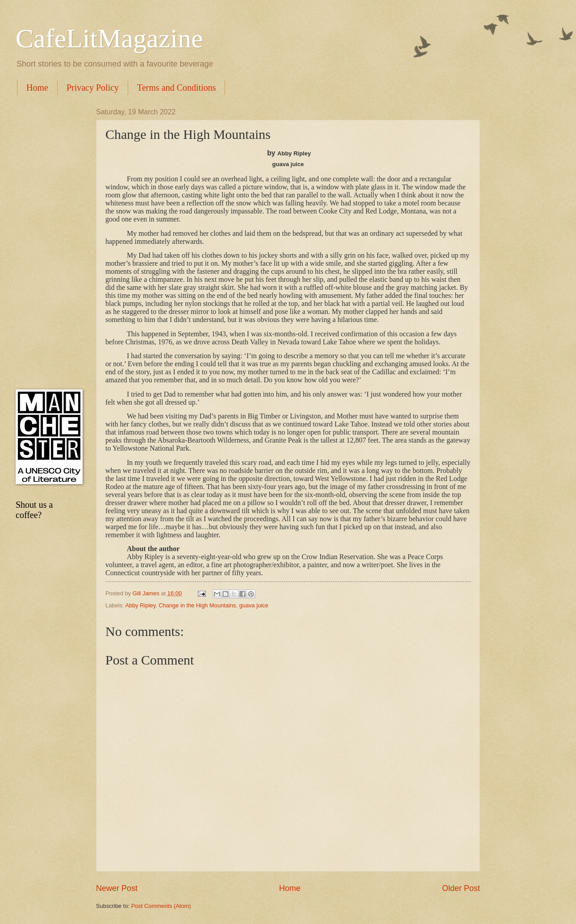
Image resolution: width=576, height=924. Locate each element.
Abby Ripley (140, 605)
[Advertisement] (47, 242)
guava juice (254, 605)
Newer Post (117, 888)
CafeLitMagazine (109, 38)
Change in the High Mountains (197, 605)
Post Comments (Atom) (161, 906)
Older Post (461, 888)
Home (37, 88)
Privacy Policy (93, 88)
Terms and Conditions (176, 88)
